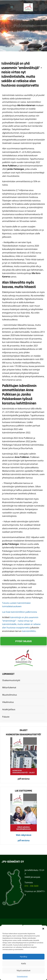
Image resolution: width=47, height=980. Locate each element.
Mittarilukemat (9, 687)
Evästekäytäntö (22, 976)
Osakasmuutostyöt (11, 680)
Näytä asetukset (23, 970)
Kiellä (23, 963)
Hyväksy (24, 957)
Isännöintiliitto (29, 631)
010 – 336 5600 (31, 886)
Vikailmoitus (8, 702)
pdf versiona (24, 840)
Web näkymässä (24, 835)
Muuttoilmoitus (10, 695)
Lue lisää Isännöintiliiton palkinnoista (20, 612)
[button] (43, 929)
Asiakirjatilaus (9, 709)
